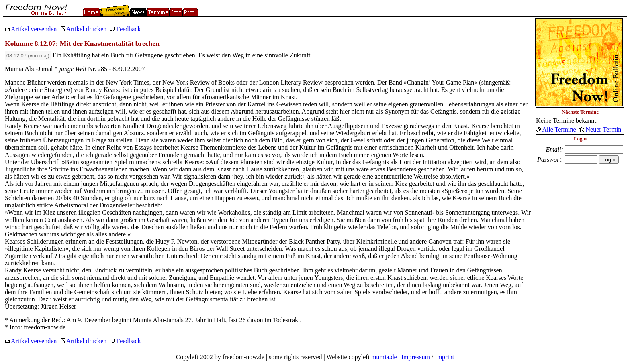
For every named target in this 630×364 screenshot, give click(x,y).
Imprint (444, 357)
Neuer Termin (600, 129)
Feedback (125, 29)
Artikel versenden (31, 29)
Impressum (416, 357)
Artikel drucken (83, 29)
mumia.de (384, 357)
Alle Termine (556, 129)
